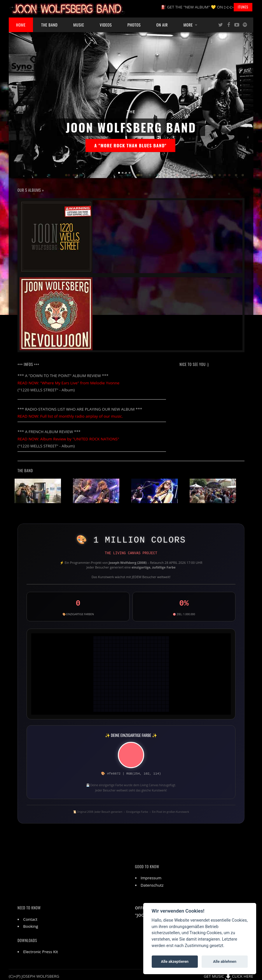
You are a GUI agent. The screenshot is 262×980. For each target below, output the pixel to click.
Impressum (151, 878)
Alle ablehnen (225, 961)
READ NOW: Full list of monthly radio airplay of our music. (70, 416)
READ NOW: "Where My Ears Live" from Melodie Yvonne (68, 383)
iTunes (243, 7)
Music (79, 25)
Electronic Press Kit (41, 952)
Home (21, 25)
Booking (31, 926)
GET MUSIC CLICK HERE (228, 976)
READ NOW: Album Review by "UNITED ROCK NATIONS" (68, 439)
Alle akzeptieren (175, 961)
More (188, 25)
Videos (106, 25)
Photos (134, 25)
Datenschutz (152, 885)
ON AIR (162, 25)
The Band (49, 25)
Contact (30, 919)
